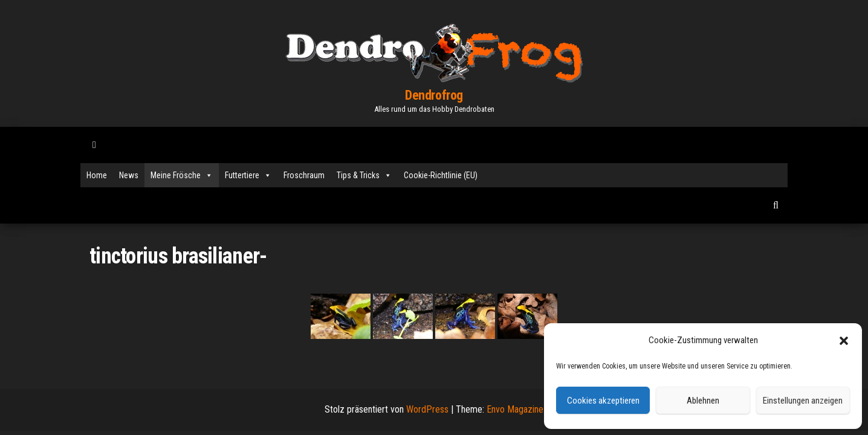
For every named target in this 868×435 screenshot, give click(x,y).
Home (97, 175)
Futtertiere (248, 175)
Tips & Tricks (364, 175)
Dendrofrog (434, 95)
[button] (844, 341)
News (129, 175)
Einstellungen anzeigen (803, 401)
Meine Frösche (182, 175)
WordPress (427, 409)
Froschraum (304, 175)
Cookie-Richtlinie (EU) (441, 175)
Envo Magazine (515, 409)
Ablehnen (703, 401)
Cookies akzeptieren (603, 401)
